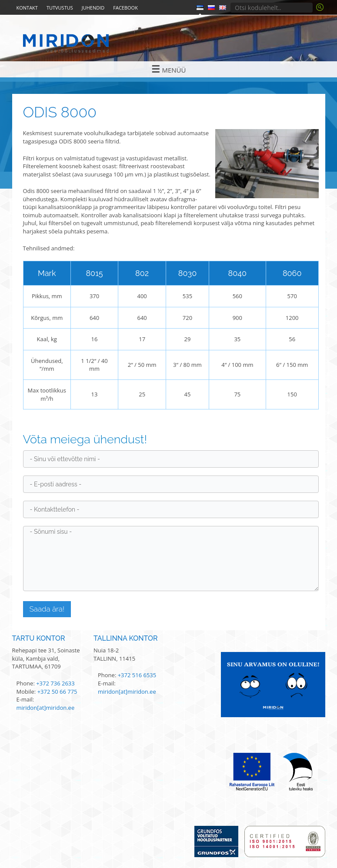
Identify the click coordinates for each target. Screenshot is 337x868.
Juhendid (93, 8)
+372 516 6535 (137, 675)
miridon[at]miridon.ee (46, 708)
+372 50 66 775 (57, 692)
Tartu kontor (39, 638)
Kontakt (27, 8)
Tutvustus (60, 8)
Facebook (125, 8)
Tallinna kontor (126, 638)
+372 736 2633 (55, 683)
